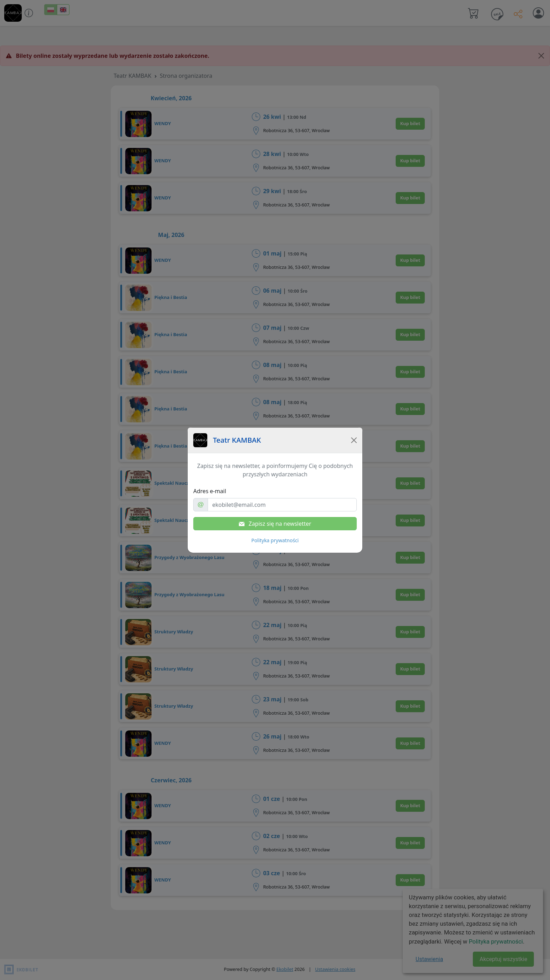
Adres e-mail (210, 491)
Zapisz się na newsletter (275, 524)
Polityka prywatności (275, 540)
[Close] (354, 440)
